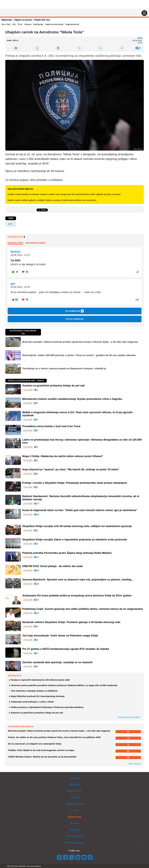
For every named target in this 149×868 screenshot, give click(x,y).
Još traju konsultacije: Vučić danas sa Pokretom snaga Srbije (60, 636)
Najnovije (7, 20)
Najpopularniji (36, 243)
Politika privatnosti (74, 843)
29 (37, 584)
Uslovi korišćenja (74, 836)
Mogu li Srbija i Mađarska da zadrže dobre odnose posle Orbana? (63, 456)
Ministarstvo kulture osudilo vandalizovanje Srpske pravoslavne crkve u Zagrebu (72, 399)
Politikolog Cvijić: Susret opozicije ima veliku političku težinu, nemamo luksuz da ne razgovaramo (83, 609)
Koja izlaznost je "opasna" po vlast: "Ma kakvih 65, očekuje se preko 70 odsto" (71, 469)
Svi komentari (75, 311)
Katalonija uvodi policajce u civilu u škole (32, 702)
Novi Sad (6, 24)
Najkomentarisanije (54, 24)
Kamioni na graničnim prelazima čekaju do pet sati (54, 386)
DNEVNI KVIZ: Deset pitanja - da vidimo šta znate (53, 566)
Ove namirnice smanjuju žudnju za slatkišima (34, 691)
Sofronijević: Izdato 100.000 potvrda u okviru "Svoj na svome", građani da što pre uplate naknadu (79, 355)
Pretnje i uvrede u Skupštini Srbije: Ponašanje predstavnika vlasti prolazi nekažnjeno (75, 483)
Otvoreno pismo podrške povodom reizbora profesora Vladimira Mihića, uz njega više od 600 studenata (64, 685)
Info (14, 24)
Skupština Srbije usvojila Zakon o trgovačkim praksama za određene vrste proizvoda (75, 540)
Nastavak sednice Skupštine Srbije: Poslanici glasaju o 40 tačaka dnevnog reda (71, 622)
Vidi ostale (135, 764)
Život (20, 24)
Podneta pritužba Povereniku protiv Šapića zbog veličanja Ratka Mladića (67, 553)
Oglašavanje (74, 817)
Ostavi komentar (74, 319)
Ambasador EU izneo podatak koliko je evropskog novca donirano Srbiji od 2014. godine (77, 596)
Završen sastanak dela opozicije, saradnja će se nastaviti (57, 662)
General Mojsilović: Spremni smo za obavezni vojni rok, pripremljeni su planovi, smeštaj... (78, 580)
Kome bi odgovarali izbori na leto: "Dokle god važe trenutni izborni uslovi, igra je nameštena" (80, 510)
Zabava (28, 24)
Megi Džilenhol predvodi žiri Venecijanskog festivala (38, 696)
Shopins (75, 797)
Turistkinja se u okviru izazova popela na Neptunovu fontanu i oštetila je (64, 369)
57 (37, 600)
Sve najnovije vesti (129, 717)
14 (37, 504)
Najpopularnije (72, 24)
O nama (74, 810)
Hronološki (15, 243)
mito (11, 224)
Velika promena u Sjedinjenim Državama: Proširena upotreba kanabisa (47, 707)
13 (37, 557)
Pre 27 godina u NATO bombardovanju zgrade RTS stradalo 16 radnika (66, 649)
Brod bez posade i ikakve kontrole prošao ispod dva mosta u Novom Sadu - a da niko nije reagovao (80, 342)
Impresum (74, 830)
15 (37, 571)
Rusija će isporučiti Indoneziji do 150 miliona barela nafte (41, 680)
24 (37, 515)
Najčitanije (38, 24)
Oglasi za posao (23, 20)
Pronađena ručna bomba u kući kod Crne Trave (51, 426)
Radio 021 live (42, 20)
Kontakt (74, 823)
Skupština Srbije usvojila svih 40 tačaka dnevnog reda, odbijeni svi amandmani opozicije (77, 526)
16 (37, 613)
